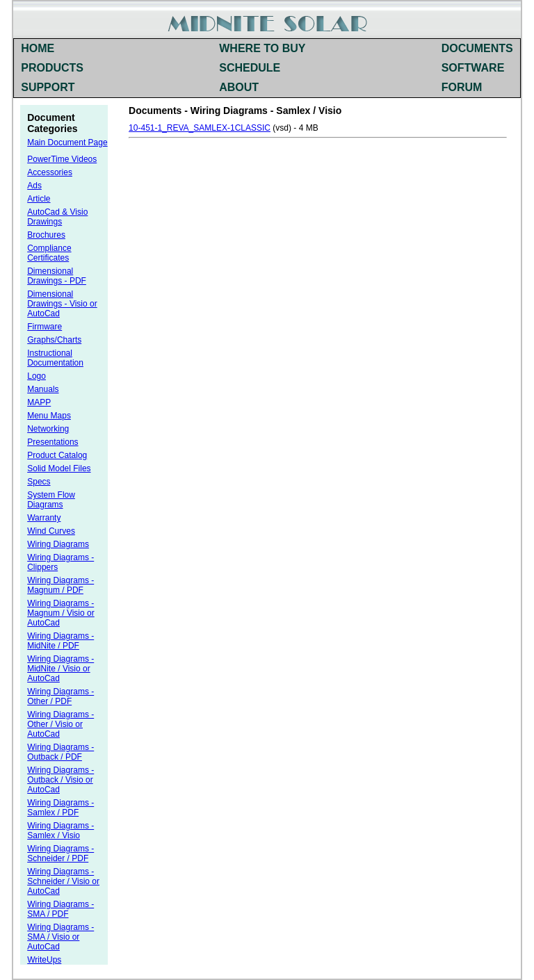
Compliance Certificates (49, 253)
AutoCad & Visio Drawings (57, 217)
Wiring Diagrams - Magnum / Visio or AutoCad (61, 613)
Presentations (52, 442)
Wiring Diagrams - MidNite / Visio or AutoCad (60, 669)
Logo (37, 376)
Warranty (44, 518)
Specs (39, 482)
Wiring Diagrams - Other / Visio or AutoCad (60, 724)
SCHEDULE (250, 68)
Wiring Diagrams (58, 544)
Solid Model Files (59, 468)
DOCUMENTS (477, 48)
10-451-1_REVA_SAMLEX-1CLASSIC (200, 128)
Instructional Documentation (55, 358)
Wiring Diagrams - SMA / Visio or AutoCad (60, 937)
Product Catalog (57, 455)
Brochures (46, 235)
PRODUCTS (52, 68)
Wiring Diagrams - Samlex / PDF (60, 808)
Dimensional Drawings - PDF (57, 276)
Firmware (44, 327)
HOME (38, 48)
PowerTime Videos (62, 159)
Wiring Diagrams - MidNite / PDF (60, 641)
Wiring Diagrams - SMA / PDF (60, 909)
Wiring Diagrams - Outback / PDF (60, 752)
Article (39, 199)
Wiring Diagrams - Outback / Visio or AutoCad (60, 780)
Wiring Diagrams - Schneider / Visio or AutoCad (63, 881)
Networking (48, 429)
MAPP (39, 402)
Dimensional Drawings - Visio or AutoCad (62, 304)
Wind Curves (51, 531)
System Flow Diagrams (51, 500)
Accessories (50, 172)
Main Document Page (67, 142)
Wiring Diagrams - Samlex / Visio (60, 831)
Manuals (43, 389)
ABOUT (239, 87)
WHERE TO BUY (262, 48)
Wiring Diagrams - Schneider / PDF (60, 854)
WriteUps (44, 960)
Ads (34, 186)
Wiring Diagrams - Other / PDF (60, 696)
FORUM (462, 87)
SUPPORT (48, 87)
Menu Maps (49, 416)
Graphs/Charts (54, 340)
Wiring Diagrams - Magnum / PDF (60, 585)
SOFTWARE (473, 68)
